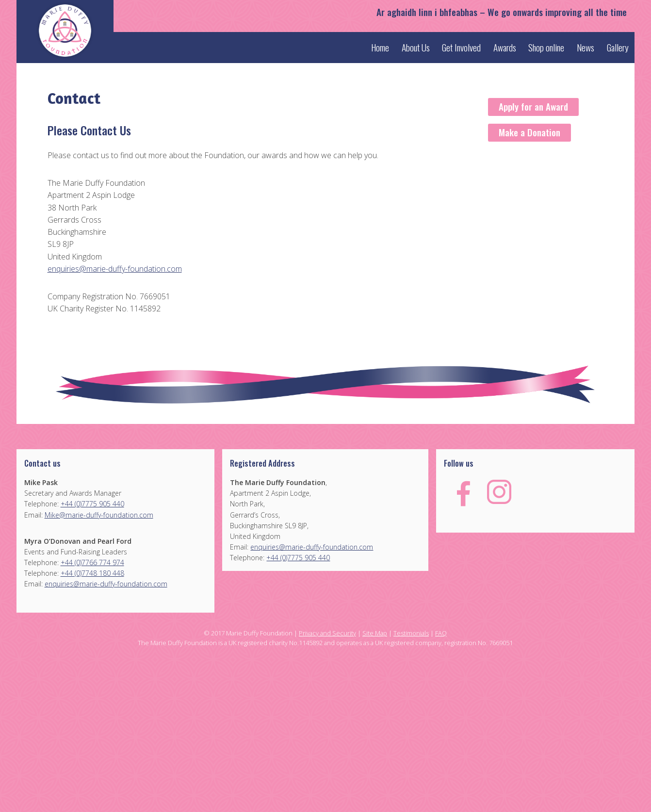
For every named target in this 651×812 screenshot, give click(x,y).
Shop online (546, 47)
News (586, 47)
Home (380, 47)
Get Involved (461, 47)
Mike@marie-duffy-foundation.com (99, 515)
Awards (505, 47)
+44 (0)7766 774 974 (92, 562)
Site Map (375, 633)
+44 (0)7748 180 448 (92, 573)
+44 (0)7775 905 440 (92, 504)
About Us (416, 47)
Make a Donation (529, 132)
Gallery (618, 47)
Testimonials (411, 633)
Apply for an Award (533, 106)
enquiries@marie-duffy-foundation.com (115, 269)
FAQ (441, 633)
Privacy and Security (327, 633)
